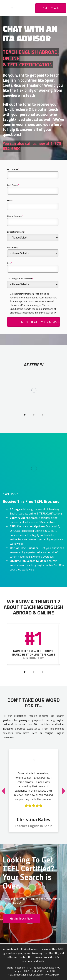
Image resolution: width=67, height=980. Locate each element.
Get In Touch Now (21, 918)
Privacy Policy (52, 975)
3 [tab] (43, 415)
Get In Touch (51, 8)
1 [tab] (25, 415)
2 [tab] (34, 415)
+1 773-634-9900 (46, 971)
